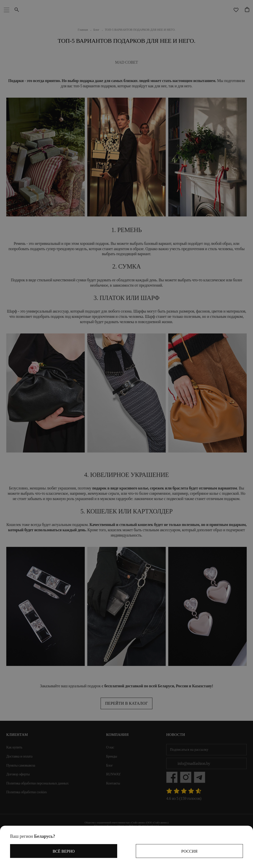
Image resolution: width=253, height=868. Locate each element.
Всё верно (64, 851)
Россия (189, 851)
